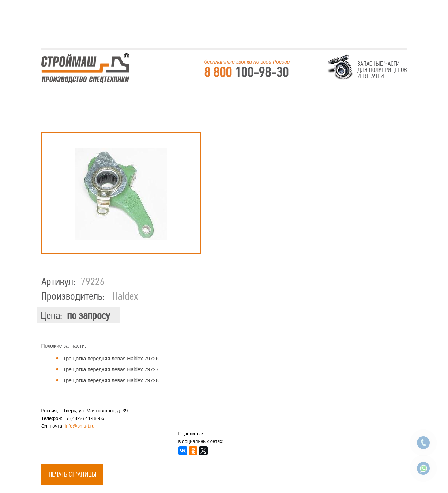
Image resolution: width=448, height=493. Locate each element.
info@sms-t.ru (80, 426)
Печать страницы (72, 474)
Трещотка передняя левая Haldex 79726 (111, 359)
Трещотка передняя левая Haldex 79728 (111, 380)
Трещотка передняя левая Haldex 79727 (111, 369)
